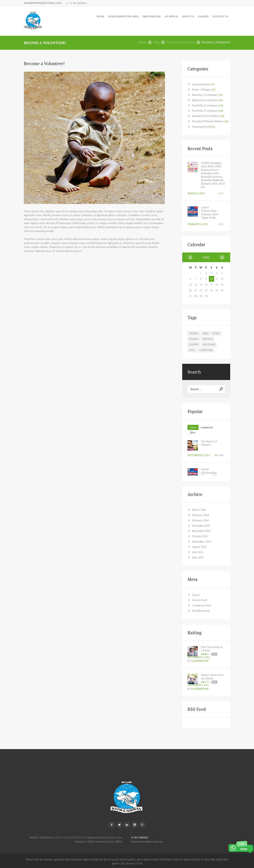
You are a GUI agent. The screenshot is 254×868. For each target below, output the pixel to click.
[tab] (193, 427)
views (193, 427)
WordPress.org (201, 611)
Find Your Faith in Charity (212, 649)
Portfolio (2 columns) (205, 105)
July (198, 552)
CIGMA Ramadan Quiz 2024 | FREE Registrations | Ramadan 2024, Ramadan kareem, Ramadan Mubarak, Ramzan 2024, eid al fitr (213, 175)
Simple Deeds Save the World (212, 677)
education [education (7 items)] (208, 339)
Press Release (150, 16)
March (199, 510)
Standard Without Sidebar (208, 121)
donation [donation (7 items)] (194, 339)
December (201, 526)
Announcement (201, 84)
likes (193, 432)
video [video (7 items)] (192, 350)
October (200, 536)
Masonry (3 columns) (205, 100)
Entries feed (199, 600)
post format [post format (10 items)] (209, 344)
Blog (156, 42)
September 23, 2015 (199, 455)
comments (207, 427)
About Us (187, 16)
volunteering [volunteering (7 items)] (206, 350)
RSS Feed (197, 709)
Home (98, 16)
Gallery (203, 16)
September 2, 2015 (198, 685)
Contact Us (220, 16)
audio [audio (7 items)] (205, 333)
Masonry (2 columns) (181, 42)
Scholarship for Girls (121, 16)
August (200, 547)
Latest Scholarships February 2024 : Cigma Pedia (210, 212)
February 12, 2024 (198, 224)
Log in (196, 595)
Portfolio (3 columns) (205, 110)
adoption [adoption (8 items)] (194, 333)
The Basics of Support (209, 443)
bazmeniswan (200, 661)
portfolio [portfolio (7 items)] (194, 344)
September (202, 541)
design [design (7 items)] (216, 333)
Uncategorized (201, 126)
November (202, 531)
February (201, 515)
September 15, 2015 (199, 657)
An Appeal (170, 16)
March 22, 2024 (196, 193)
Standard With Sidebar (205, 116)
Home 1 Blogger (202, 89)
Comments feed (201, 605)
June (198, 557)
